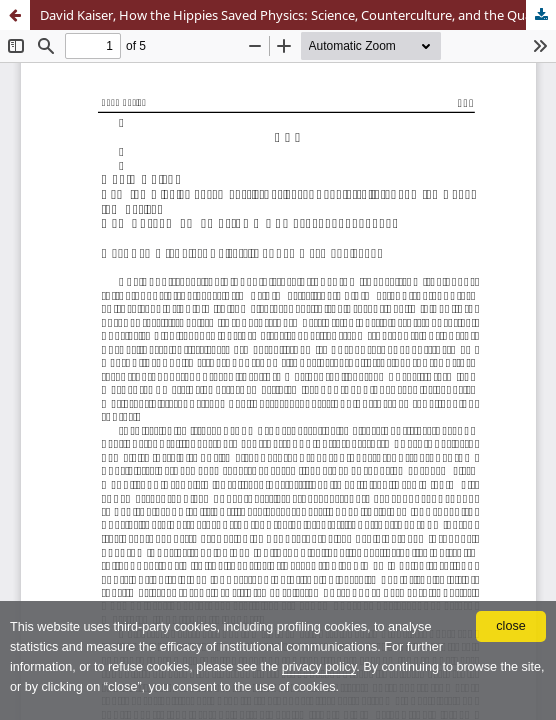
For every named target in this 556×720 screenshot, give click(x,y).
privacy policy (319, 667)
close (510, 626)
